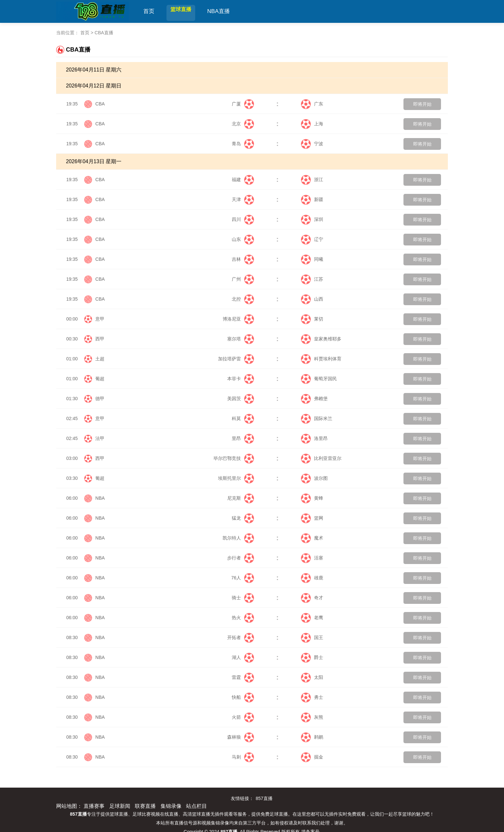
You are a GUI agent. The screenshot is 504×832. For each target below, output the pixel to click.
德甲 (100, 399)
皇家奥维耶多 (321, 339)
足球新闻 (120, 806)
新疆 (312, 199)
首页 (149, 11)
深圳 (312, 219)
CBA (100, 104)
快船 (243, 697)
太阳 (312, 677)
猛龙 (243, 518)
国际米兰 (317, 418)
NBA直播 (230, 11)
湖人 (243, 657)
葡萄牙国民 (319, 379)
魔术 (312, 538)
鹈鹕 (312, 737)
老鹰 (312, 618)
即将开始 (422, 104)
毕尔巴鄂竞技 (234, 458)
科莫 (243, 418)
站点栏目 (197, 806)
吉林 (243, 259)
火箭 (243, 717)
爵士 (312, 657)
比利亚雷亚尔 (321, 458)
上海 (312, 124)
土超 (100, 359)
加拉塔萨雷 (236, 359)
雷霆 (243, 677)
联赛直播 (145, 806)
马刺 (243, 757)
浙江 (312, 180)
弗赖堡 (314, 399)
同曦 (312, 259)
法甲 (100, 438)
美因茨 (241, 399)
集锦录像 (171, 806)
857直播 (264, 798)
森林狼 (241, 737)
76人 (243, 578)
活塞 (312, 558)
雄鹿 (312, 578)
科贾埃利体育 (321, 359)
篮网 (312, 518)
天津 (243, 199)
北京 (243, 124)
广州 (243, 279)
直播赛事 (94, 806)
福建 (243, 180)
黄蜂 (312, 498)
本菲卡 (241, 379)
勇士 (312, 697)
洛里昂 (314, 438)
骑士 (243, 598)
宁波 (312, 144)
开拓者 (241, 637)
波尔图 (314, 478)
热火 (243, 618)
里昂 (243, 438)
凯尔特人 (238, 538)
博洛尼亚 (238, 319)
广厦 (243, 104)
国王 (312, 637)
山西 (312, 299)
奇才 (312, 598)
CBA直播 (104, 33)
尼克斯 (241, 498)
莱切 (312, 319)
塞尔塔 (241, 339)
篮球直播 (186, 11)
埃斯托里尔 (236, 478)
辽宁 (312, 239)
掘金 (312, 757)
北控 (243, 299)
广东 (312, 104)
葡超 (100, 379)
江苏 (312, 279)
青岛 (243, 144)
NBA (100, 498)
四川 (243, 219)
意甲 (100, 319)
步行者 (241, 558)
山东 (243, 239)
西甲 (100, 339)
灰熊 (312, 717)
